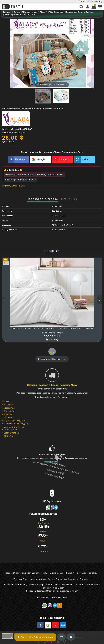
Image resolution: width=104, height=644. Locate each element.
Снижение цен (57, 573)
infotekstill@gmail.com (54, 588)
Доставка (81, 573)
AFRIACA (8, 436)
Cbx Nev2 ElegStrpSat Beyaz (52, 333)
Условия (70, 573)
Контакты (93, 573)
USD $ (80, 1)
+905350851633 (93, 585)
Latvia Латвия (10, 429)
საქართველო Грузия (14, 420)
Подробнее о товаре (42, 199)
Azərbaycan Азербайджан (16, 424)
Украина (8, 417)
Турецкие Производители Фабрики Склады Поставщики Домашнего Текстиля (51, 579)
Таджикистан (10, 411)
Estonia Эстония (12, 433)
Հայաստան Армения (15, 427)
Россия (7, 401)
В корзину (52, 339)
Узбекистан (9, 408)
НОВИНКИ (52, 251)
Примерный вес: (10, 133)
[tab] (52, 186)
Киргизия (8, 414)
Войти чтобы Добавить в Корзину (35, 637)
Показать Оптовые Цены (52, 186)
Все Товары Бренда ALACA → (21, 179)
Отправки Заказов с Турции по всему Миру (52, 385)
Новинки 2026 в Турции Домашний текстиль (26, 573)
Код (4, 129)
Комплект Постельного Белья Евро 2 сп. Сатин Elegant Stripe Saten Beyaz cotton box (52, 328)
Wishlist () (95, 1)
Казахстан (9, 405)
